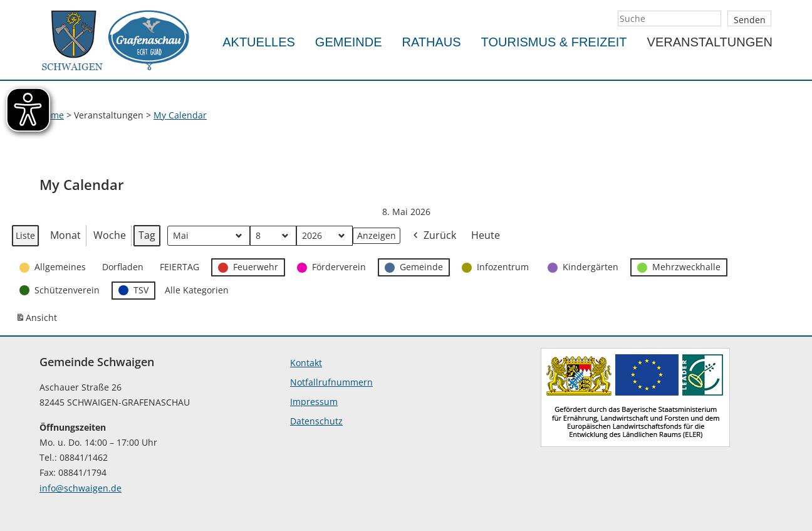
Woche (110, 235)
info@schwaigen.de (81, 488)
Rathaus (432, 42)
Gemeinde (349, 42)
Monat (65, 235)
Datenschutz (316, 421)
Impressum (314, 402)
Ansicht (38, 320)
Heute (486, 235)
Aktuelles (259, 42)
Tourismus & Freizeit (554, 42)
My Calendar (180, 115)
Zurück (434, 236)
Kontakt (306, 363)
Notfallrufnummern (331, 382)
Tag (147, 235)
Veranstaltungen (710, 42)
